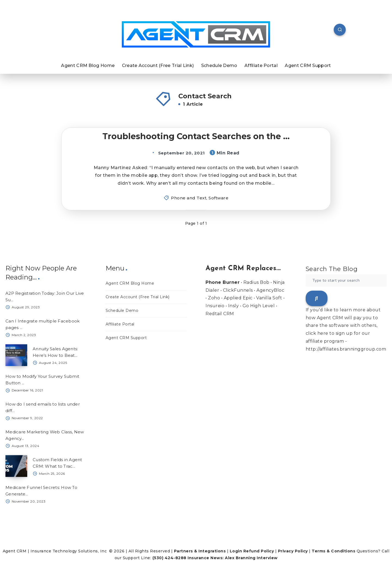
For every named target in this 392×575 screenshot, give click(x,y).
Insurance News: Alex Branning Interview (233, 558)
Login (236, 551)
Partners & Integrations (200, 551)
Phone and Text (189, 198)
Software (218, 198)
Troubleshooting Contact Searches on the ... (196, 136)
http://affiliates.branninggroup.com (346, 349)
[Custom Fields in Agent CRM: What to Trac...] (16, 466)
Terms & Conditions (333, 551)
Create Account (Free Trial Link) (158, 66)
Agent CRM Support (308, 66)
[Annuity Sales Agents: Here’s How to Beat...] (16, 355)
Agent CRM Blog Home (88, 66)
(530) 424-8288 (169, 558)
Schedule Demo (219, 66)
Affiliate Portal (261, 66)
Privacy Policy (293, 551)
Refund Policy (259, 551)
